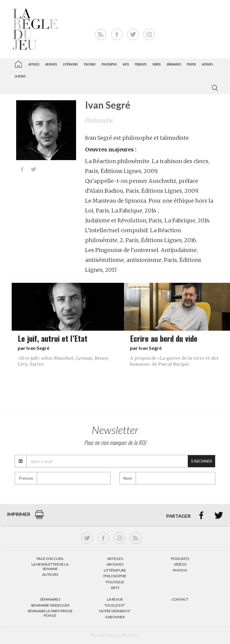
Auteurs (207, 64)
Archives (51, 64)
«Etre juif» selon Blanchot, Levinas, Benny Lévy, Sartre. (63, 361)
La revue (20, 76)
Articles (34, 64)
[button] (214, 88)
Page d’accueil (50, 559)
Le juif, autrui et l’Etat (53, 338)
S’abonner (115, 617)
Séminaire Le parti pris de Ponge (50, 613)
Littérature (70, 64)
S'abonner (202, 461)
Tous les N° (115, 605)
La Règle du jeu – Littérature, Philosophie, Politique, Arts (18, 63)
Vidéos (156, 64)
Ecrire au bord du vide (164, 338)
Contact (180, 599)
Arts (126, 64)
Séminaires (174, 64)
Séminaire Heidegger (50, 605)
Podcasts (141, 64)
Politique (90, 64)
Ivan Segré (38, 348)
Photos (191, 64)
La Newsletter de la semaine (50, 566)
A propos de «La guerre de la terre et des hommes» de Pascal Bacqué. (174, 361)
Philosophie (109, 64)
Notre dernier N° (115, 611)
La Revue (115, 599)
